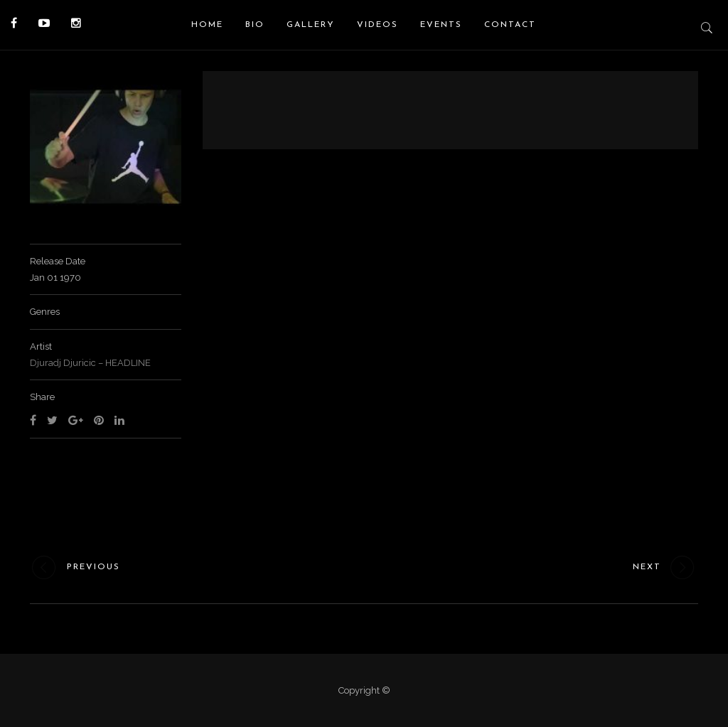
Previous (75, 567)
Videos (378, 25)
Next (665, 567)
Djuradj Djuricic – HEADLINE (90, 363)
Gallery (311, 25)
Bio (255, 25)
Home (207, 25)
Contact (510, 25)
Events (441, 25)
